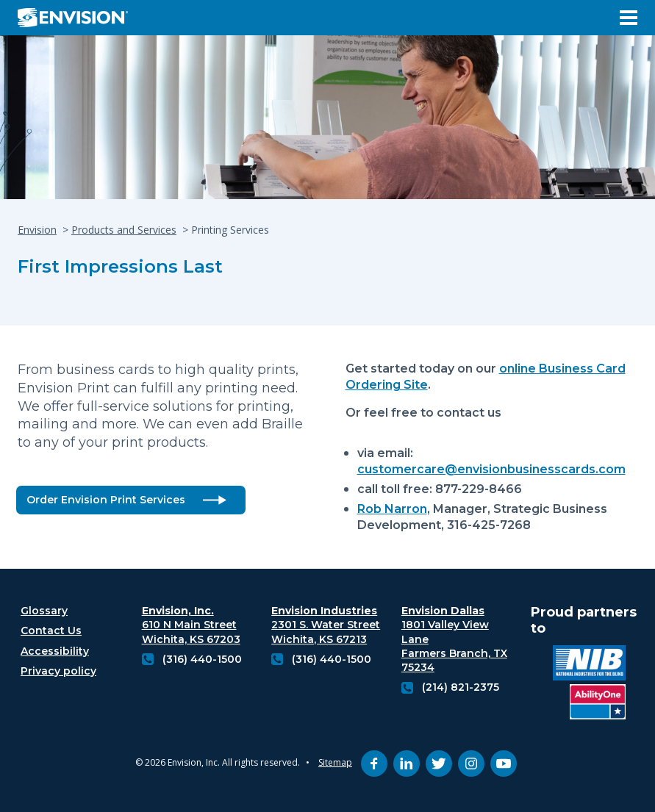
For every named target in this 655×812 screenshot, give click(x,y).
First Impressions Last (120, 266)
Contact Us (51, 630)
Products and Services (124, 230)
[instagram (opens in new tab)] (471, 764)
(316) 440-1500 (202, 659)
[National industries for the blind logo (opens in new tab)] (589, 665)
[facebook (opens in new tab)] (374, 764)
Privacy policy (58, 671)
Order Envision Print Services (106, 500)
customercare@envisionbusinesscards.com (491, 469)
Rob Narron (392, 509)
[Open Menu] (629, 18)
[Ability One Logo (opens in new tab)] (598, 704)
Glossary (44, 611)
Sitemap (335, 762)
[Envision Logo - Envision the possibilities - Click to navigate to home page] (79, 18)
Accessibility (55, 651)
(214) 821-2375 (461, 687)
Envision (37, 230)
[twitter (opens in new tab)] (439, 764)
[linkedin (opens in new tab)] (407, 764)
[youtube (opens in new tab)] (504, 764)
